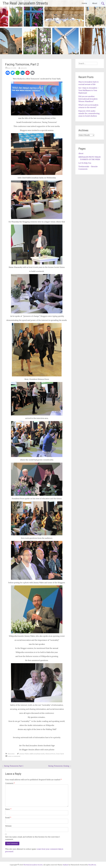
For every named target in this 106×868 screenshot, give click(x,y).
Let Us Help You (85, 163)
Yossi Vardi (60, 754)
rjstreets (24, 68)
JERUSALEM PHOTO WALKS (90, 157)
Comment (10, 783)
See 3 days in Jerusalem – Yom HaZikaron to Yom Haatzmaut (89, 90)
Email (8, 818)
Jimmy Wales (24, 754)
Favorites (11, 754)
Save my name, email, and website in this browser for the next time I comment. (33, 838)
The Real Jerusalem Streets (25, 3)
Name (8, 809)
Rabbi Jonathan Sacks (37, 754)
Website (8, 826)
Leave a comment (14, 756)
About (95, 3)
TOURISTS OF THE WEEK (90, 159)
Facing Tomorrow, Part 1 (13, 766)
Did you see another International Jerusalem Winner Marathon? (88, 99)
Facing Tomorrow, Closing (60, 766)
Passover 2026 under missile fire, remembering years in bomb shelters (89, 113)
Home (84, 3)
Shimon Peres (50, 754)
